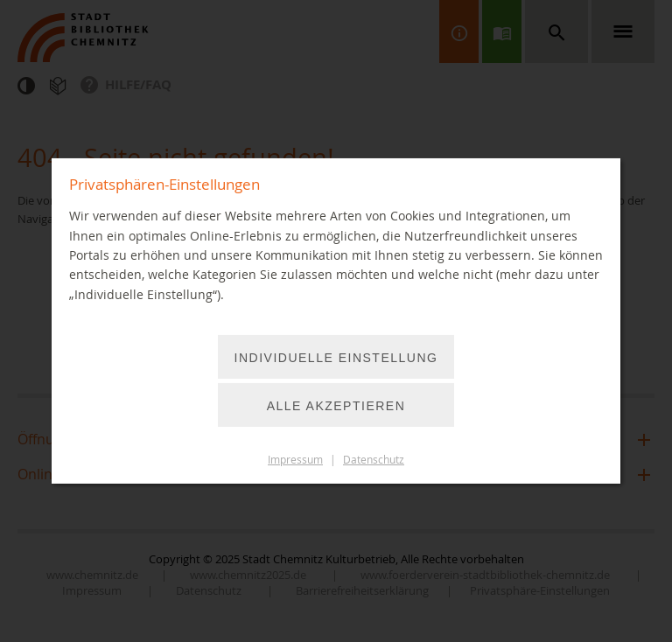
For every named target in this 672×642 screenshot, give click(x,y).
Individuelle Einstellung (336, 358)
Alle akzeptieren (336, 406)
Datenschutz (374, 460)
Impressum (295, 460)
